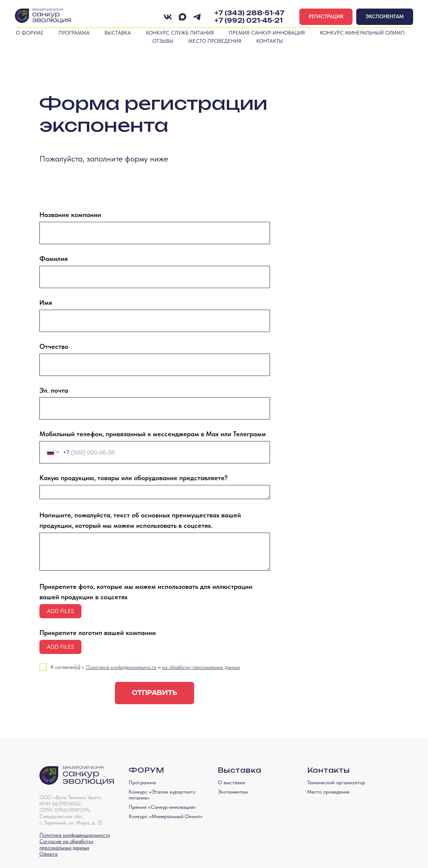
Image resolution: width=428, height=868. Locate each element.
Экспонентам (233, 792)
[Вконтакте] (168, 17)
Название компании (70, 215)
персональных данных (64, 848)
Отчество (54, 346)
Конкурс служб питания (180, 33)
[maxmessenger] (182, 17)
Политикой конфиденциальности (121, 667)
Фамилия (54, 259)
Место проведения (215, 41)
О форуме (30, 33)
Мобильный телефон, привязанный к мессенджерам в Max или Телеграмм (153, 434)
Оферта (49, 854)
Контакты (270, 41)
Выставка (118, 33)
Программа (74, 33)
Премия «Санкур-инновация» (162, 807)
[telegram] (197, 17)
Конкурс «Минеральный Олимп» (166, 816)
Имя (46, 302)
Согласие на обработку (66, 841)
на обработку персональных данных (201, 667)
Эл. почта (54, 390)
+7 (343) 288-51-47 (250, 13)
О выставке (231, 782)
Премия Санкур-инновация (267, 33)
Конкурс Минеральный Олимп (362, 33)
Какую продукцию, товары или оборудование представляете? (133, 478)
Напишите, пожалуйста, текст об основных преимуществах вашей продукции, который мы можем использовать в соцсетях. (140, 520)
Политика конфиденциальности (75, 835)
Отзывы (163, 41)
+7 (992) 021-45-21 (249, 20)
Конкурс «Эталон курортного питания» (162, 794)
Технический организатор (336, 782)
